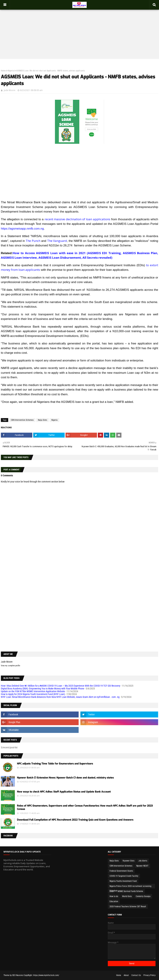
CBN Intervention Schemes (22, 420)
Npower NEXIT (142, 866)
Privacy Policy (149, 975)
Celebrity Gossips (143, 896)
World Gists (127, 896)
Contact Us (136, 975)
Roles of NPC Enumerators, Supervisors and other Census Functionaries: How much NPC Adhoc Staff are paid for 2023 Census (85, 808)
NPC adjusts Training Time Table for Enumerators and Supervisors (55, 764)
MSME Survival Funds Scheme (130, 891)
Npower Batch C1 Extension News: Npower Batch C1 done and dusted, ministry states (65, 778)
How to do (114, 896)
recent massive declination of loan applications (77, 219)
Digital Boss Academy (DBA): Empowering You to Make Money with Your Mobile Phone (43, 689)
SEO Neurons (18, 975)
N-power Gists (129, 861)
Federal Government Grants (121, 871)
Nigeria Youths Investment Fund (123, 881)
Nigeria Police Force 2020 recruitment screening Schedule (130, 887)
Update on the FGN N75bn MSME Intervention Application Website (33, 691)
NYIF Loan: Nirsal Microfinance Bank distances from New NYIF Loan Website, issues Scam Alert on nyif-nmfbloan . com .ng (60, 697)
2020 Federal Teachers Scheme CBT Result (128, 907)
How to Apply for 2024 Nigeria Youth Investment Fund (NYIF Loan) (33, 694)
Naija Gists (42, 420)
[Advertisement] (79, 31)
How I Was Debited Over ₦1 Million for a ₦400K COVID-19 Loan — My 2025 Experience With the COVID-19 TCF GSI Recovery (61, 686)
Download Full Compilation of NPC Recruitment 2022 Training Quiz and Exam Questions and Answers (75, 820)
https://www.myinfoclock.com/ (46, 975)
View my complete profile (10, 666)
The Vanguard (57, 241)
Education (114, 901)
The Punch (33, 241)
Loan (112, 891)
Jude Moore (10, 90)
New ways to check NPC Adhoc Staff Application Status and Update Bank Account (64, 792)
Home (3, 71)
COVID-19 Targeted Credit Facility (124, 876)
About (126, 975)
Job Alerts (143, 861)
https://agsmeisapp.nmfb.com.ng (22, 229)
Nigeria (11, 71)
